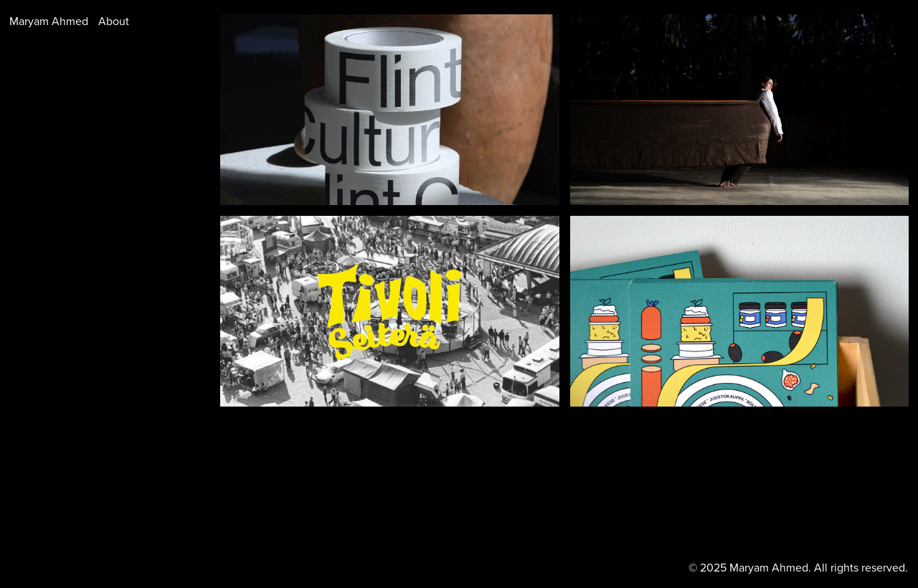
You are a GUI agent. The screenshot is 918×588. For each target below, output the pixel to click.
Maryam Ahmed (49, 21)
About (114, 21)
